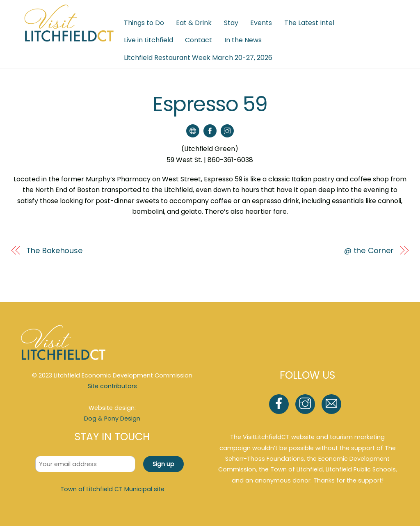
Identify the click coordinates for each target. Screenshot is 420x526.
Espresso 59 (210, 104)
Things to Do (144, 23)
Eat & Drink (194, 23)
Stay (231, 23)
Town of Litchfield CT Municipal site (112, 489)
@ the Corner (369, 250)
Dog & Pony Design (112, 419)
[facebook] (280, 404)
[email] (333, 404)
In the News (243, 40)
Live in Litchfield (148, 40)
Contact (199, 40)
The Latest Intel (309, 23)
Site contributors (112, 386)
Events (261, 23)
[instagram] (307, 404)
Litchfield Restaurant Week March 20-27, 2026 (198, 58)
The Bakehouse (55, 250)
